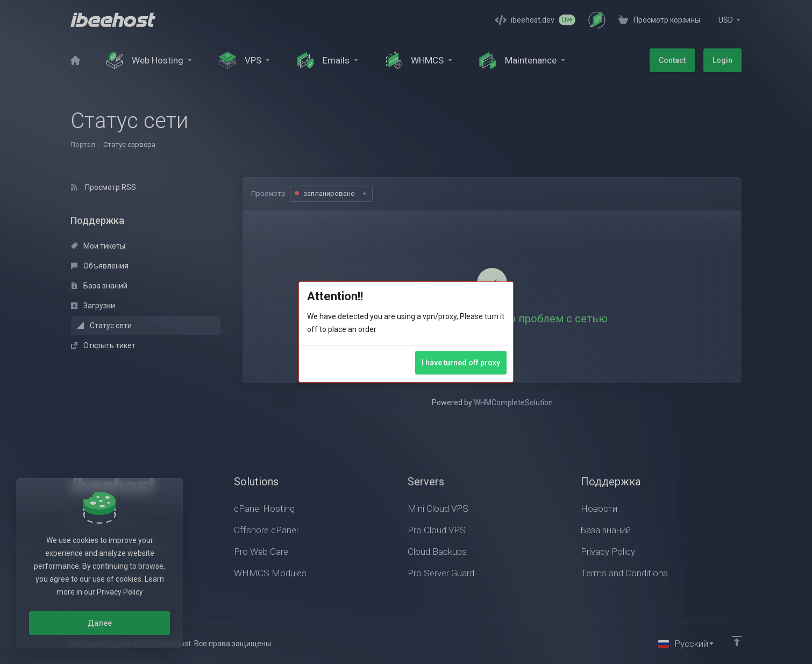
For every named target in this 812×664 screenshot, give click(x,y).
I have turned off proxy (461, 363)
